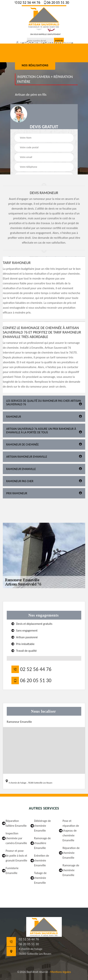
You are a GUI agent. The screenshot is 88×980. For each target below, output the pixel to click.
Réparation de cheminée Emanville (71, 853)
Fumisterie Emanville (12, 871)
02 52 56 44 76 (29, 2)
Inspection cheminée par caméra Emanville (16, 838)
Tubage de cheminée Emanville (40, 878)
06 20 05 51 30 (57, 2)
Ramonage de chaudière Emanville (42, 843)
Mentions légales (60, 972)
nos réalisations (35, 65)
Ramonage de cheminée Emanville (71, 870)
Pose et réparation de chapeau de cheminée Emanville (71, 831)
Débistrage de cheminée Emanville (43, 826)
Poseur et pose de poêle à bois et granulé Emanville (16, 856)
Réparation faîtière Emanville (16, 823)
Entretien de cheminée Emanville (42, 860)
